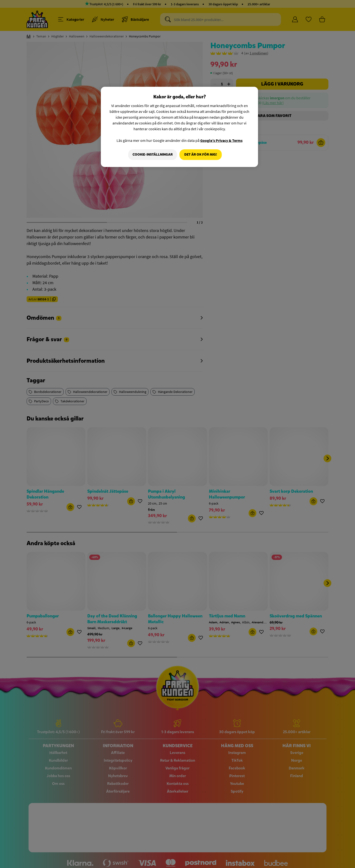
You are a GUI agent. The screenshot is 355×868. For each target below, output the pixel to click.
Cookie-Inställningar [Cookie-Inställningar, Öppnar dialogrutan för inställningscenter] (152, 155)
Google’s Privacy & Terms (221, 140)
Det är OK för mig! (201, 155)
